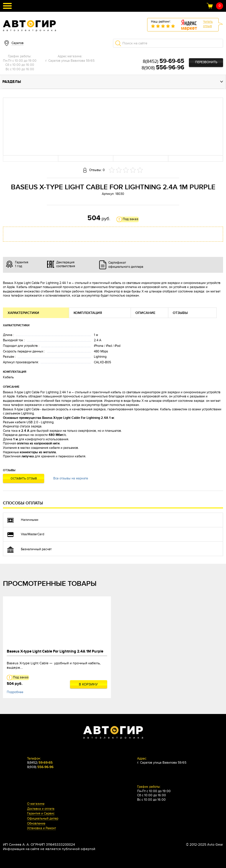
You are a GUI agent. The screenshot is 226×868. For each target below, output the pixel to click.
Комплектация (88, 313)
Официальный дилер (43, 819)
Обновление (36, 824)
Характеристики (23, 313)
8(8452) (163, 61)
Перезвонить (206, 62)
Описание (145, 313)
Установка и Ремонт (41, 828)
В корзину (88, 684)
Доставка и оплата (41, 809)
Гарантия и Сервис (41, 814)
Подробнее (15, 692)
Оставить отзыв (24, 479)
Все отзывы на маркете (71, 478)
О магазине (36, 804)
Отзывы (180, 313)
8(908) (163, 68)
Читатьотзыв (208, 24)
